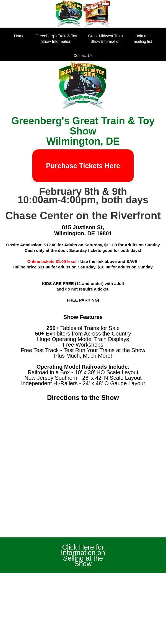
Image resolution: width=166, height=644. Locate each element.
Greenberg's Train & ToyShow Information (56, 39)
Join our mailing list (143, 39)
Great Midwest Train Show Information (106, 39)
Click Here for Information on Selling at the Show (83, 555)
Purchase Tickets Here (83, 166)
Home (19, 36)
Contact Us (83, 56)
